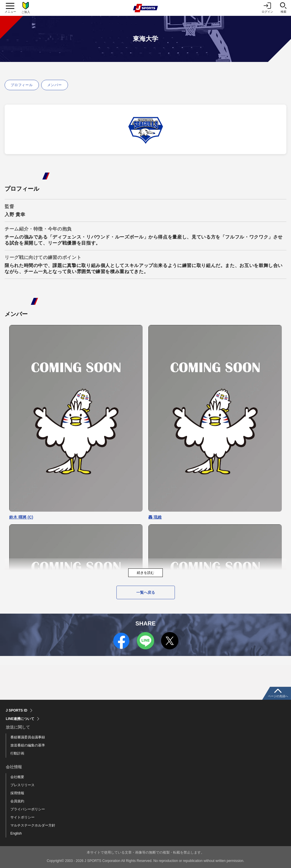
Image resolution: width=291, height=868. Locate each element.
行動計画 (17, 753)
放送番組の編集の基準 (28, 745)
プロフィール (22, 85)
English (16, 833)
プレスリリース (22, 785)
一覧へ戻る (146, 592)
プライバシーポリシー (28, 809)
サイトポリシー (22, 817)
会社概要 (17, 777)
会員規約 (17, 801)
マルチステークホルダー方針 (33, 825)
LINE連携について (20, 719)
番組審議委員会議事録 (28, 737)
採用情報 (17, 793)
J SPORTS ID (17, 710)
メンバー (55, 85)
